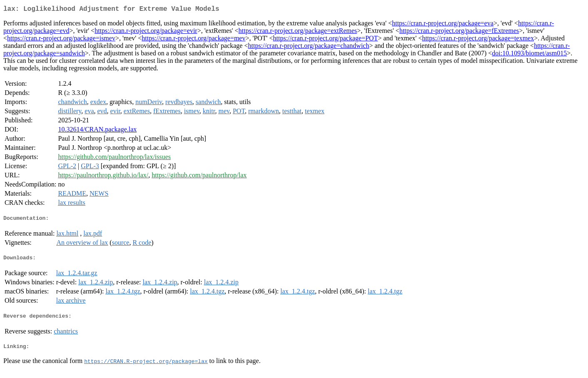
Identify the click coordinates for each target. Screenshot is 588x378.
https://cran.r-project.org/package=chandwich (309, 47)
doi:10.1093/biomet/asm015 (529, 55)
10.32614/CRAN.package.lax (97, 131)
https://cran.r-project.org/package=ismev (61, 40)
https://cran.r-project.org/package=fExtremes (459, 32)
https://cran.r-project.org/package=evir (146, 32)
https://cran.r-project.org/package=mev (193, 40)
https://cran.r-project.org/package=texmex (478, 40)
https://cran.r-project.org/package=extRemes (298, 32)
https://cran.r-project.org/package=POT (326, 40)
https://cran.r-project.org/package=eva (443, 25)
